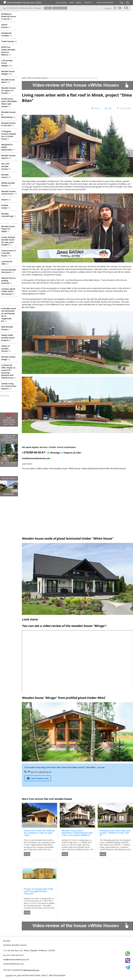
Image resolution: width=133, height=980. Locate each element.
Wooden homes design (8, 358)
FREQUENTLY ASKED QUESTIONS (8, 147)
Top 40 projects (60, 8)
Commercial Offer (7, 263)
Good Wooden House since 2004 (22, 2)
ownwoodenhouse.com (14, 964)
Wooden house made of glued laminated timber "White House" (68, 538)
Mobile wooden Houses (8, 184)
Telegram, (67, 453)
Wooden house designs (8, 73)
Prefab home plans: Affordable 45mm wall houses (9, 103)
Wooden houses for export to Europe (8, 90)
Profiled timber (6, 207)
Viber (31, 8)
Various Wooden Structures (9, 271)
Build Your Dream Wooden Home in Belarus (8, 51)
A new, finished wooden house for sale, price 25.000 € (8, 241)
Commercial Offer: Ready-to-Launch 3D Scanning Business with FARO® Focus (9, 371)
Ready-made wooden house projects (8, 338)
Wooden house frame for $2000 (8, 229)
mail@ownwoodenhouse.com (36, 458)
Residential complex (6, 34)
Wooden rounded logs (9, 215)
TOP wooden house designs (7, 63)
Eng (121, 2)
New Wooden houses (7, 328)
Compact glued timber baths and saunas (8, 291)
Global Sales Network (105, 2)
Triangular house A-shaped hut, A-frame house (9, 135)
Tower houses (9, 41)
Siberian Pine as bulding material (8, 281)
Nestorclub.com (33, 970)
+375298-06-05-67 (33, 452)
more (27, 854)
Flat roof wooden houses (6, 166)
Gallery (78, 2)
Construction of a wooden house (9, 253)
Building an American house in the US (9, 16)
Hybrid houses (6, 26)
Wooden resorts (6, 176)
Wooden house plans (8, 81)
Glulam (6, 200)
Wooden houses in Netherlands (8, 115)
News (72, 2)
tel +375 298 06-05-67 (41, 772)
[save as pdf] (124, 108)
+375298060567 (11, 8)
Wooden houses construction (9, 193)
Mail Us (48, 8)
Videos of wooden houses (6, 348)
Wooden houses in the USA (8, 124)
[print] (108, 108)
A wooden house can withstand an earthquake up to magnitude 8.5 (9, 315)
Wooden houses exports (8, 157)
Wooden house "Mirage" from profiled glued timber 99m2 (63, 698)
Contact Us (88, 2)
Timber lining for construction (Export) (9, 386)
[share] (96, 108)
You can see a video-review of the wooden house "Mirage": (64, 626)
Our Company (61, 2)
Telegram (37, 8)
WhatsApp (24, 8)
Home (24, 78)
